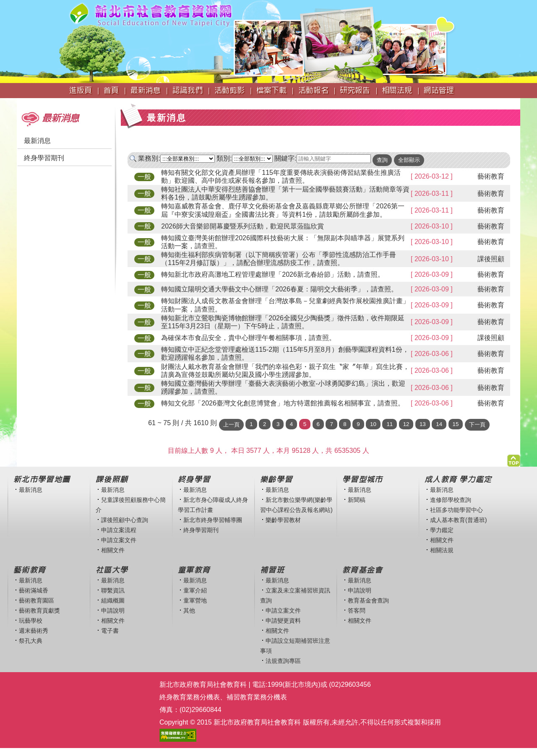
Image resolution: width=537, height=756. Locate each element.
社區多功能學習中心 (456, 510)
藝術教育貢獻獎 (39, 611)
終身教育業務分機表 (190, 697)
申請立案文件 (119, 540)
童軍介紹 (195, 590)
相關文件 (113, 550)
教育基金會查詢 (368, 600)
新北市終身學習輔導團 (213, 520)
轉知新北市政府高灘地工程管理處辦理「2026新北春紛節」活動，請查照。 (273, 274)
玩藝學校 (31, 621)
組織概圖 (113, 600)
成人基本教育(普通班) (459, 520)
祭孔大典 (31, 641)
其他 (189, 611)
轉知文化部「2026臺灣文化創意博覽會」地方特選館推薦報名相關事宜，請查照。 (283, 403)
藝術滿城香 (34, 590)
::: (20, 102)
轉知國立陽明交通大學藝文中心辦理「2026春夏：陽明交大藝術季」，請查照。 (279, 289)
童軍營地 (195, 600)
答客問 (357, 611)
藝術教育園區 (36, 600)
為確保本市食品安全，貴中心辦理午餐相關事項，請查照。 (248, 338)
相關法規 (442, 550)
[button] (514, 459)
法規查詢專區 (283, 661)
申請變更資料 (283, 621)
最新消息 (37, 141)
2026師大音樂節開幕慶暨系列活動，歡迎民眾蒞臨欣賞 (242, 226)
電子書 (110, 631)
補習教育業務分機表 (257, 697)
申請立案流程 (119, 530)
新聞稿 (357, 500)
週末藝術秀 (34, 631)
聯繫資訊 (113, 590)
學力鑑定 (442, 530)
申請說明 (113, 611)
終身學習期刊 (44, 158)
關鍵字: (285, 158)
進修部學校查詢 (451, 500)
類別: (224, 158)
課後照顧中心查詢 (125, 520)
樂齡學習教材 (283, 520)
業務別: (149, 158)
